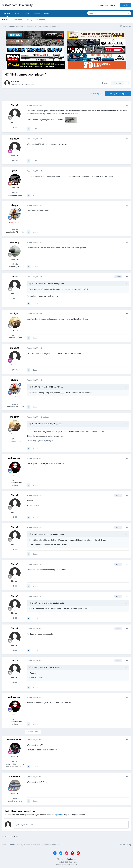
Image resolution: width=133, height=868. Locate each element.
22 (15, 127)
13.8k (15, 229)
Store (27, 13)
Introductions (29, 84)
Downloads (18, 20)
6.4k (15, 264)
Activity (18, 13)
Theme (61, 859)
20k (15, 480)
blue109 (14, 139)
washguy (14, 242)
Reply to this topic (118, 94)
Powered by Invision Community (67, 864)
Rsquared (14, 777)
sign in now (59, 815)
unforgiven (14, 458)
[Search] (100, 13)
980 (15, 335)
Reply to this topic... (25, 825)
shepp (14, 205)
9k (15, 798)
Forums (5, 20)
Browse (7, 14)
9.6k (15, 193)
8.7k (15, 161)
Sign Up (126, 5)
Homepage (41, 20)
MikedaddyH (14, 740)
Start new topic (95, 94)
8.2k (15, 761)
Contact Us (71, 859)
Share (105, 83)
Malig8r (14, 313)
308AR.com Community (17, 5)
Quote (35, 129)
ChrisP (17, 82)
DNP (14, 171)
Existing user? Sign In (108, 5)
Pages (47, 13)
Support (37, 13)
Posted (35, 105)
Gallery (29, 20)
